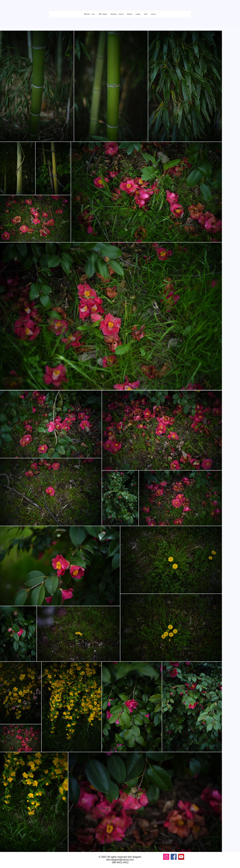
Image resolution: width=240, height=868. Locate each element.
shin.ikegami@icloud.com (120, 860)
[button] (89, 14)
